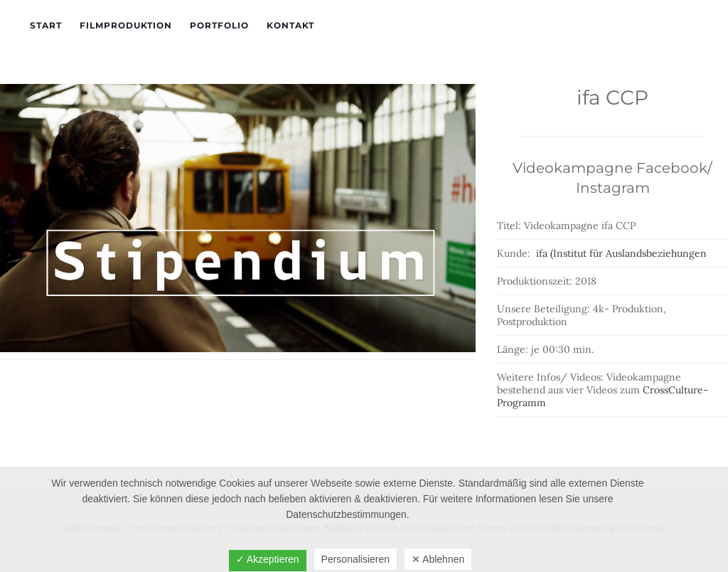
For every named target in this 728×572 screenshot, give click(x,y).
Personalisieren (356, 559)
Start (46, 25)
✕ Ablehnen (438, 559)
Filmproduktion (126, 25)
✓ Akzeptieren (268, 559)
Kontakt (290, 25)
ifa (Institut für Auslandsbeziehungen (621, 253)
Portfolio (219, 25)
